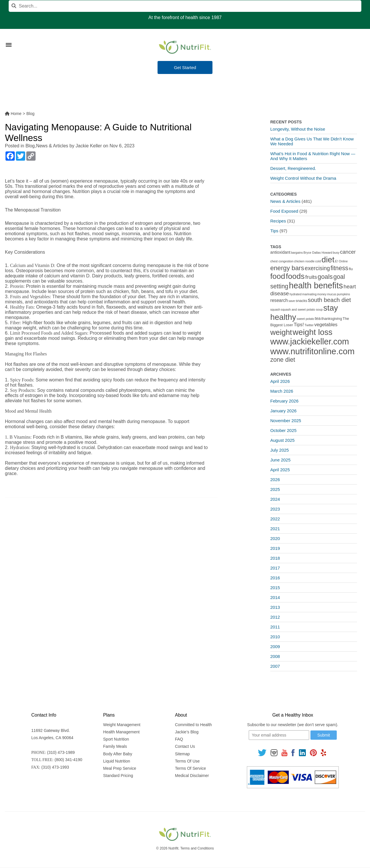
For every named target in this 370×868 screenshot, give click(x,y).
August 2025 (282, 440)
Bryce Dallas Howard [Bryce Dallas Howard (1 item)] (318, 253)
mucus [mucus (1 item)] (332, 294)
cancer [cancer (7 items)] (348, 252)
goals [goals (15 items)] (325, 277)
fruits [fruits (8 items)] (311, 277)
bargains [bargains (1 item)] (297, 253)
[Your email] (279, 735)
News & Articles (52, 146)
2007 (275, 666)
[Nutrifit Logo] (185, 47)
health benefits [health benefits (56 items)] (316, 285)
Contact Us (185, 746)
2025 (275, 489)
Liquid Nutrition (117, 761)
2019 (275, 548)
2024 (275, 499)
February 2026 (284, 401)
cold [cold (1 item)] (318, 261)
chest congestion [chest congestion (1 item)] (282, 261)
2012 (275, 617)
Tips (274, 231)
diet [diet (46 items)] (328, 260)
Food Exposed (284, 211)
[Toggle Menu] (9, 38)
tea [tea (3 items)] (318, 318)
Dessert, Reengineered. (293, 168)
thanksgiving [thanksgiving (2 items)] (332, 319)
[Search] (185, 6)
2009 (275, 647)
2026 (275, 480)
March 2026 (282, 391)
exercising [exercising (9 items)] (317, 268)
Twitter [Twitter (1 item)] (309, 325)
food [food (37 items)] (278, 276)
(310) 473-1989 (61, 752)
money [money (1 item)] (322, 294)
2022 (275, 519)
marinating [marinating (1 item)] (309, 294)
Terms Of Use (187, 761)
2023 (275, 509)
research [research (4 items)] (279, 300)
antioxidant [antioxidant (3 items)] (280, 252)
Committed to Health (193, 725)
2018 (275, 558)
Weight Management (122, 725)
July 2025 (280, 450)
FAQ (179, 739)
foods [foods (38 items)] (295, 276)
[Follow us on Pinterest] (313, 753)
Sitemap (182, 754)
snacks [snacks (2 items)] (301, 301)
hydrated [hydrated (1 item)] (296, 294)
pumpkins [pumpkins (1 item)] (343, 294)
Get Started (185, 67)
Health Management (121, 732)
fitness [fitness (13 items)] (339, 268)
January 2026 (283, 411)
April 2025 (280, 470)
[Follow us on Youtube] (284, 753)
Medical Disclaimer (192, 776)
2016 (275, 578)
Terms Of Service (190, 768)
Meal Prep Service (120, 768)
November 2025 (286, 421)
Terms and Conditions (197, 848)
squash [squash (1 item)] (275, 309)
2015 (275, 588)
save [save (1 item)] (292, 301)
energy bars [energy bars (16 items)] (287, 268)
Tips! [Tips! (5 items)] (299, 325)
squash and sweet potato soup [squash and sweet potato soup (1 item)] (302, 309)
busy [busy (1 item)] (336, 253)
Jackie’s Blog (187, 732)
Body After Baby (118, 754)
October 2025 (283, 430)
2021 (275, 529)
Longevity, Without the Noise (298, 129)
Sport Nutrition (116, 739)
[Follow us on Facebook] (293, 753)
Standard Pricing (118, 776)
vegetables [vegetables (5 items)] (326, 325)
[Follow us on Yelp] (323, 753)
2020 (275, 538)
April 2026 (280, 381)
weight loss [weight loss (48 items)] (312, 332)
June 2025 (280, 460)
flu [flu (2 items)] (351, 269)
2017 (275, 568)
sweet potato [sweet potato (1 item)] (306, 319)
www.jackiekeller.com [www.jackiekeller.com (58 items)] (310, 342)
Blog (30, 146)
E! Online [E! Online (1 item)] (341, 261)
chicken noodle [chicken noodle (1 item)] (304, 261)
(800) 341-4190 (69, 760)
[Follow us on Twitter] (262, 753)
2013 (275, 607)
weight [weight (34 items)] (281, 332)
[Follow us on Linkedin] (302, 753)
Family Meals (115, 746)
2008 (275, 656)
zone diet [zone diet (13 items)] (283, 360)
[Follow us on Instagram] (274, 753)
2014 (275, 597)
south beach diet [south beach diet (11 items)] (329, 300)
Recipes (278, 221)
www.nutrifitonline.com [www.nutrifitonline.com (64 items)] (312, 351)
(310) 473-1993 (55, 767)
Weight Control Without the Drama (303, 178)
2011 (275, 627)
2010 (275, 637)
